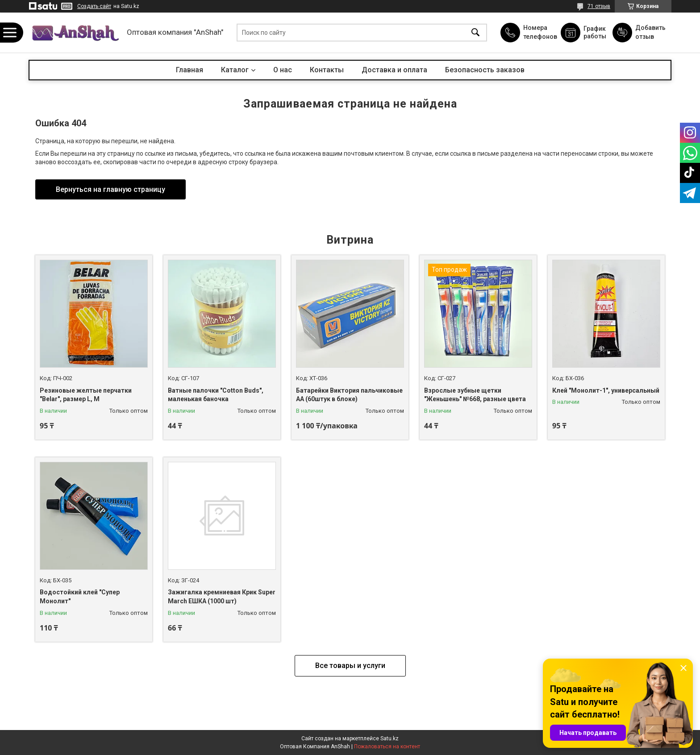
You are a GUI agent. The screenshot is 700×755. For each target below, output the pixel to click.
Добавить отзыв (650, 32)
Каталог (235, 70)
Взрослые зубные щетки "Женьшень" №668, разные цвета (475, 395)
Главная (190, 70)
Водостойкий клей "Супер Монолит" (80, 597)
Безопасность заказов (485, 70)
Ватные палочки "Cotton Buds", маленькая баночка (216, 395)
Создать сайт (94, 6)
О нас (283, 70)
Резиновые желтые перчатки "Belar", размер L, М (86, 395)
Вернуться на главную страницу (110, 189)
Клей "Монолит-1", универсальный (606, 390)
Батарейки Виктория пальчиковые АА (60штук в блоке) (349, 395)
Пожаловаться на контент (387, 747)
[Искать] (475, 33)
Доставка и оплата (394, 70)
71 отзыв (599, 6)
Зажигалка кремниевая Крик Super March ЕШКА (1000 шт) (222, 597)
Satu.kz (390, 738)
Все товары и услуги (350, 666)
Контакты (327, 70)
